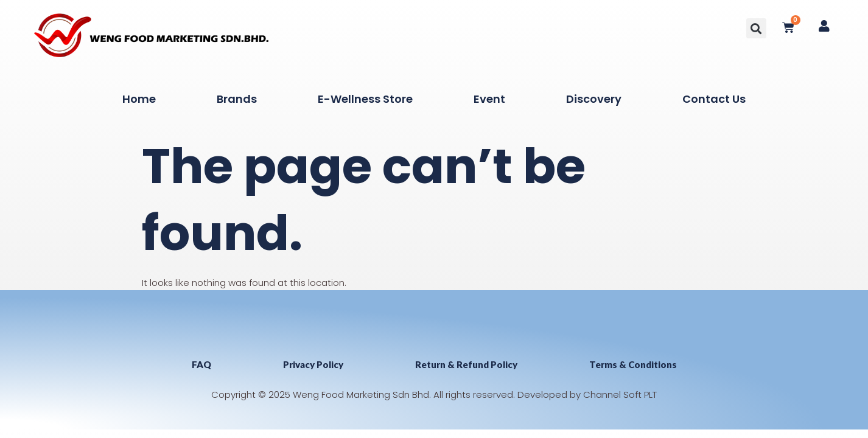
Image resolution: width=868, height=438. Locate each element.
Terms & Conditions (633, 364)
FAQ (201, 364)
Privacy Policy (313, 364)
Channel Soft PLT (620, 395)
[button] (756, 28)
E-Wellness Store (365, 99)
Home (139, 99)
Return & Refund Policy (466, 364)
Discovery (594, 99)
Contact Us (714, 99)
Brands (237, 99)
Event (489, 99)
